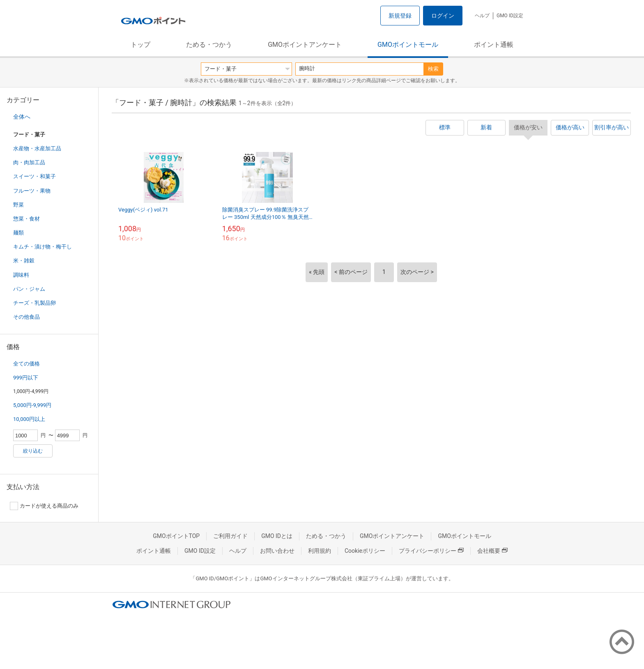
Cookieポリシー (365, 551)
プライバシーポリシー (431, 551)
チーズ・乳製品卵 (34, 303)
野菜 (18, 205)
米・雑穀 (24, 261)
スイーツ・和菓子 (34, 176)
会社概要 (492, 551)
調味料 (21, 275)
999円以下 (26, 378)
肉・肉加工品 (29, 162)
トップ (140, 45)
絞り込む (33, 451)
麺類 (18, 233)
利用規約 (320, 551)
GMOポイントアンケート (305, 45)
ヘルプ (482, 16)
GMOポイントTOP (176, 536)
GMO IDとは (277, 536)
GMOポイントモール (408, 45)
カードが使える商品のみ (44, 506)
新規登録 (400, 16)
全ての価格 (26, 364)
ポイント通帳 (494, 45)
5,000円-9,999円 (32, 405)
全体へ (22, 117)
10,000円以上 (29, 419)
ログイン (443, 16)
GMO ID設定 (510, 16)
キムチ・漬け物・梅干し (43, 247)
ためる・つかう (209, 45)
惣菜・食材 (26, 219)
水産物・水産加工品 (37, 148)
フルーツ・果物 (32, 191)
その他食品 (26, 317)
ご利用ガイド (230, 536)
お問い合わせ (277, 551)
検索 (433, 69)
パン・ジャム (29, 289)
